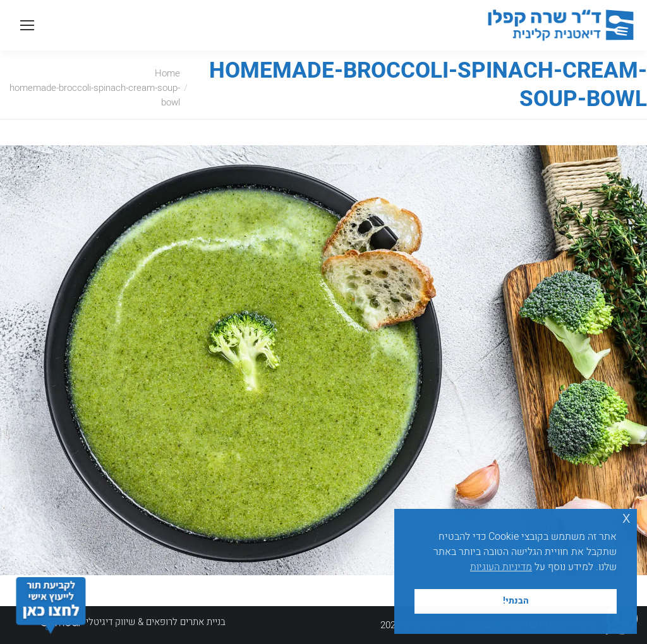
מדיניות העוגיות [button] (501, 567)
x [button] (626, 518)
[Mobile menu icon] (27, 25)
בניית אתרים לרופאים (186, 622)
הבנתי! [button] (516, 601)
